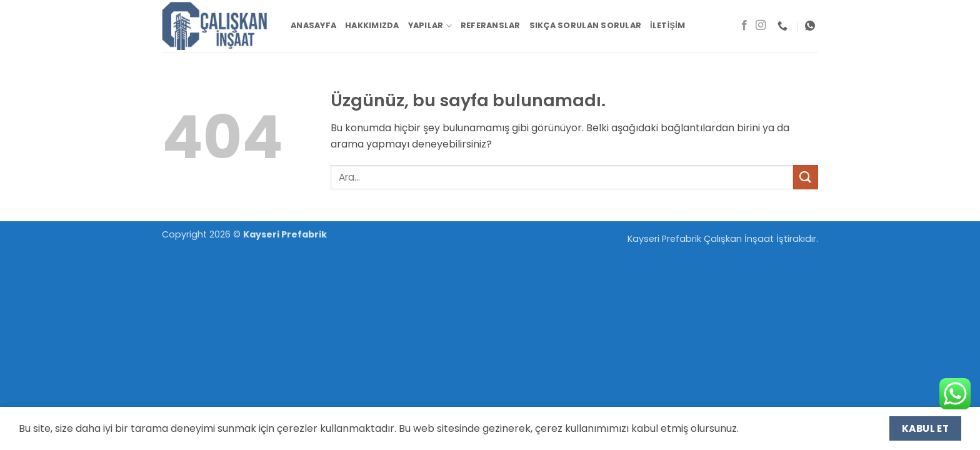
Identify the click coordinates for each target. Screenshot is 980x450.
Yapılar (430, 26)
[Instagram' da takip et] (761, 26)
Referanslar (491, 25)
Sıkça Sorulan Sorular (585, 25)
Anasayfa (313, 25)
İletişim (667, 25)
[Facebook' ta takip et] (744, 26)
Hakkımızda (372, 25)
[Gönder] (806, 177)
